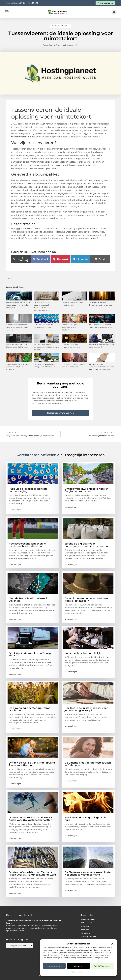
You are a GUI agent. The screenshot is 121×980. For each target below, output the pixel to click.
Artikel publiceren (89, 936)
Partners (85, 926)
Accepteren (54, 966)
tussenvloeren (19, 137)
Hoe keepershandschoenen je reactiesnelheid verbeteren (27, 545)
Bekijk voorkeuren (103, 966)
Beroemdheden (88, 919)
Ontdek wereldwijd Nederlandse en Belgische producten (87, 490)
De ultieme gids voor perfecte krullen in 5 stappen (88, 764)
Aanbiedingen (61, 26)
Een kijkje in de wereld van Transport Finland (32, 654)
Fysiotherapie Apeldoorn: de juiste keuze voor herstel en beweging (18, 305)
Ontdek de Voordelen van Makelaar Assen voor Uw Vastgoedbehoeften (30, 819)
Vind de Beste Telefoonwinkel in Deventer (29, 600)
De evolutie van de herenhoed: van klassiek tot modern (86, 600)
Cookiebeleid (77, 972)
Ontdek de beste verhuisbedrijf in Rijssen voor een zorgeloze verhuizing (102, 367)
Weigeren (78, 966)
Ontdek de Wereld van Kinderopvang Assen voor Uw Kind (32, 764)
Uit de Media (87, 923)
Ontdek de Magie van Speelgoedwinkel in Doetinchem (71, 327)
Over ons (85, 930)
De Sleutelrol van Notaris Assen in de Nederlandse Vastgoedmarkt (88, 873)
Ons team (86, 933)
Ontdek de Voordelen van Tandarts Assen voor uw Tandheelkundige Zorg (32, 873)
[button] (112, 944)
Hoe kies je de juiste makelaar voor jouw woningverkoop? (86, 709)
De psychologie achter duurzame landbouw (29, 709)
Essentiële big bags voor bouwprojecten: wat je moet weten (86, 545)
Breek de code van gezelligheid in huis (86, 819)
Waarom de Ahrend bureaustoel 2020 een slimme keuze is (46, 347)
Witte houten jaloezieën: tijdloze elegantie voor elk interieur (17, 327)
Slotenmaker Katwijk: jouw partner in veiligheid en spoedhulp (18, 367)
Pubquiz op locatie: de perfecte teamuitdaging (28, 490)
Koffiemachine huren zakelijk (83, 653)
